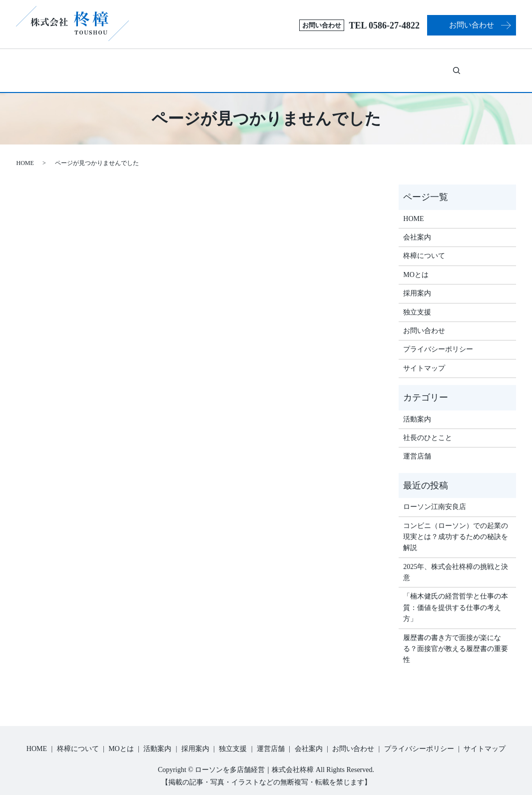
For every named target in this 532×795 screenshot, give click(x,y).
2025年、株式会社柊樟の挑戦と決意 (456, 561)
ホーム (70, 66)
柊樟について (119, 66)
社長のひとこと (428, 427)
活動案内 (247, 66)
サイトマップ (424, 357)
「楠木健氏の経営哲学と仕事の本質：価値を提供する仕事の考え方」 (456, 596)
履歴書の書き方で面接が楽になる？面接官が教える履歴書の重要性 (456, 638)
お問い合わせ (472, 25)
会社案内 (441, 66)
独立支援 (344, 66)
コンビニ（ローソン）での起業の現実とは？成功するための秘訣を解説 (456, 526)
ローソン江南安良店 (435, 496)
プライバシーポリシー (438, 338)
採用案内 (293, 66)
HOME (25, 152)
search (477, 65)
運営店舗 (396, 66)
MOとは (187, 66)
